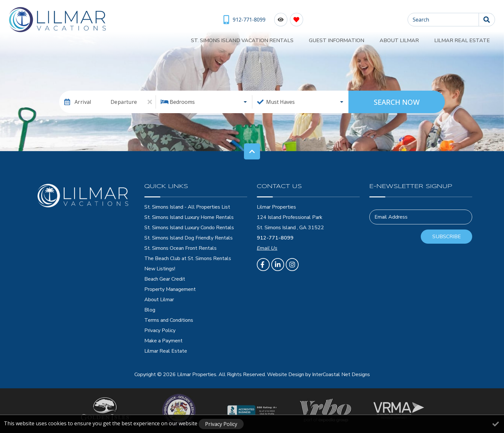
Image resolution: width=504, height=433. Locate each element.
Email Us (267, 248)
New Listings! (160, 269)
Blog (150, 310)
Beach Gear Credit (165, 279)
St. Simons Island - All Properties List (187, 207)
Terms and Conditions (169, 320)
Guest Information (362, 39)
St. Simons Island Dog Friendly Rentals (189, 238)
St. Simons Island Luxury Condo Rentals (189, 228)
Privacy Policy (160, 330)
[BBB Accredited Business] (252, 410)
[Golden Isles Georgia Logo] (106, 410)
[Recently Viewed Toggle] (280, 19)
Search (421, 20)
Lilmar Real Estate (467, 39)
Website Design (286, 374)
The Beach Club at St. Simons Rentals (188, 258)
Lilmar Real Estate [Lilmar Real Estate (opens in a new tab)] (166, 351)
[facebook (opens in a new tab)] (263, 265)
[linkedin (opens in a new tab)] (278, 265)
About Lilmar (415, 39)
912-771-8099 (275, 238)
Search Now (397, 102)
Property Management (170, 289)
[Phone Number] (244, 20)
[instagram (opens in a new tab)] (292, 265)
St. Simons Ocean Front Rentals (180, 248)
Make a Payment (163, 341)
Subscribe (447, 237)
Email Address (391, 217)
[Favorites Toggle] (296, 19)
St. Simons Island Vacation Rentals (278, 39)
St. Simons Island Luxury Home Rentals (189, 217)
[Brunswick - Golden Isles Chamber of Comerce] (179, 411)
